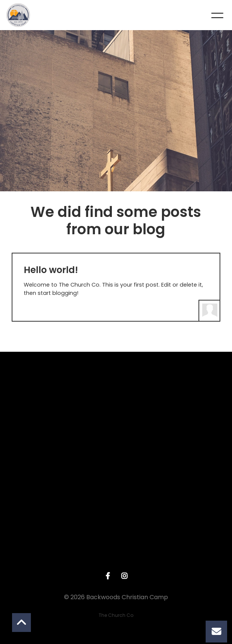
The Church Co (116, 615)
